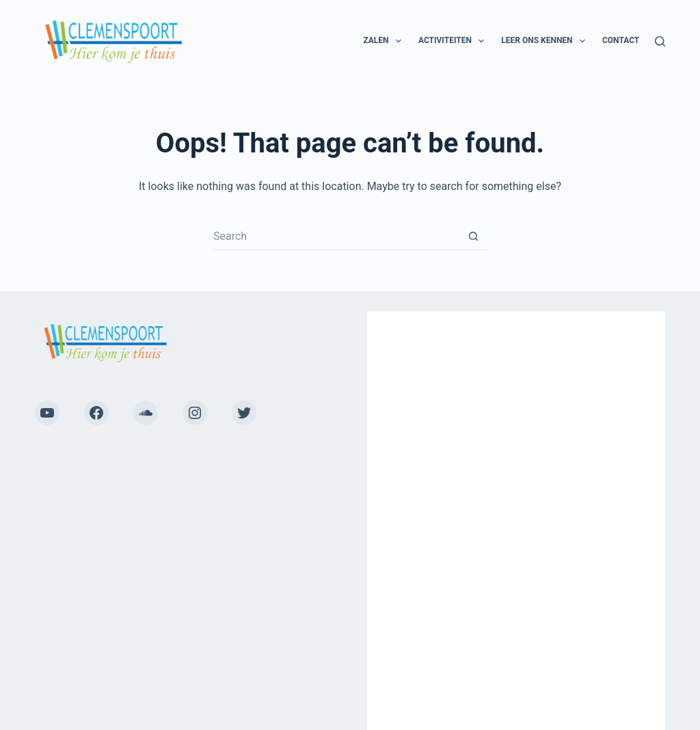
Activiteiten (454, 41)
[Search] (660, 41)
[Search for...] (336, 236)
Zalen (385, 41)
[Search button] (473, 236)
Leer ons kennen (546, 41)
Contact (621, 40)
